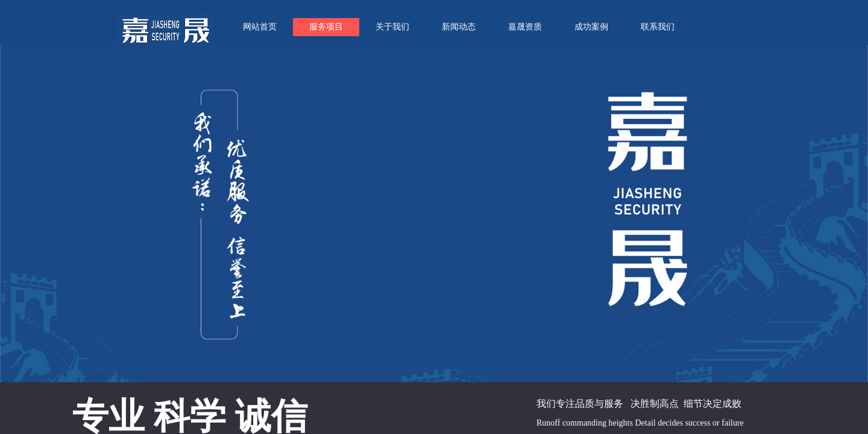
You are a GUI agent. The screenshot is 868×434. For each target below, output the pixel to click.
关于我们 (392, 27)
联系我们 (658, 27)
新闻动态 (459, 27)
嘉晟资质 (525, 27)
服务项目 (326, 27)
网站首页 (260, 27)
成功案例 (591, 27)
